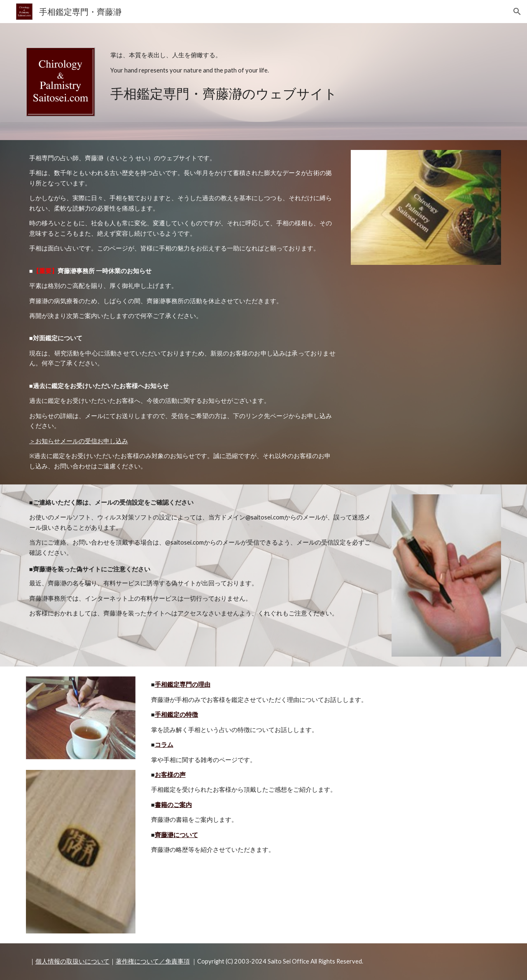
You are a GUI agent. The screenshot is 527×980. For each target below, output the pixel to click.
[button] (517, 12)
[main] (304, 76)
